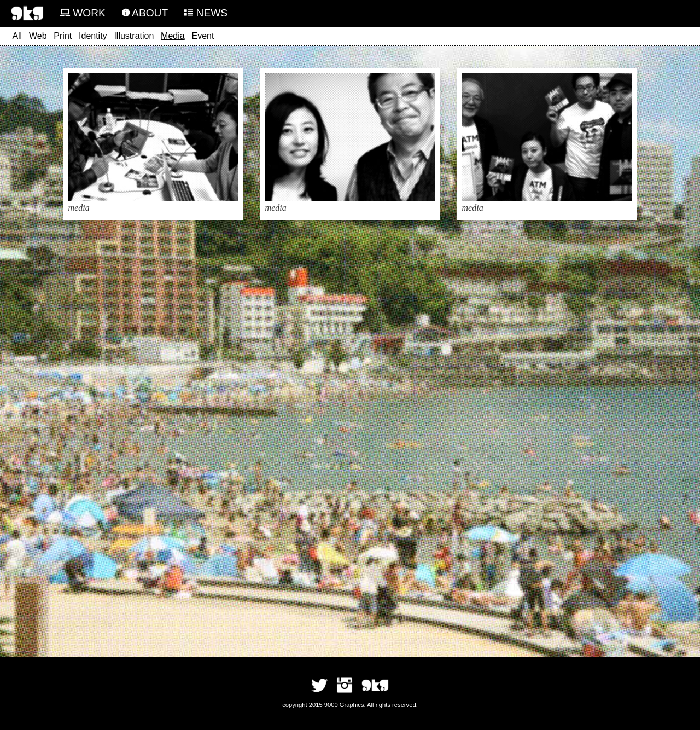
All (17, 36)
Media (173, 36)
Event (203, 36)
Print (63, 36)
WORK (83, 13)
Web (38, 36)
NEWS (206, 13)
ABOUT (145, 13)
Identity (93, 36)
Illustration (134, 36)
